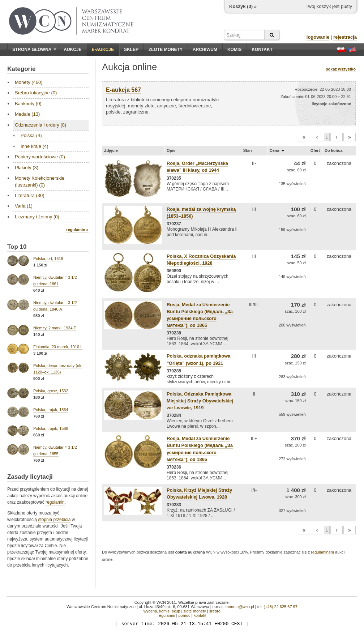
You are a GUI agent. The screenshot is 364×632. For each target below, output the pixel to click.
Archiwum (205, 50)
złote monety (194, 611)
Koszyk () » (243, 6)
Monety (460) (29, 82)
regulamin (55, 502)
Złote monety (166, 50)
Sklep (131, 50)
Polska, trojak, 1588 (51, 428)
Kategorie (21, 69)
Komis (234, 50)
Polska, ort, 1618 (48, 259)
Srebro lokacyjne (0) (36, 93)
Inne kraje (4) (35, 146)
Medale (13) (27, 114)
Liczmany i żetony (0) (37, 217)
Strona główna (34, 50)
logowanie (318, 37)
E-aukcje (103, 50)
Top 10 (17, 247)
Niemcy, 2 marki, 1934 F (55, 328)
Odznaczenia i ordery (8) (40, 125)
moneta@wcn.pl (240, 607)
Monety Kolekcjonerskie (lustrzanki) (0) (40, 181)
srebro (215, 611)
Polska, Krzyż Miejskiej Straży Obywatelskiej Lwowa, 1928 (199, 494)
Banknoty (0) (28, 104)
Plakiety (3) (27, 168)
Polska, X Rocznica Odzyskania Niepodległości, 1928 (201, 260)
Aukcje (72, 50)
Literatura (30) (30, 195)
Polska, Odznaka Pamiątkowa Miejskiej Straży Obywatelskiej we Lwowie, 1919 (200, 401)
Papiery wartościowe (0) (40, 157)
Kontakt (262, 50)
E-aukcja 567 (123, 90)
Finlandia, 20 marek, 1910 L (58, 347)
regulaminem (322, 552)
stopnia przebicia (54, 520)
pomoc (184, 615)
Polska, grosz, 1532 (51, 391)
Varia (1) (24, 206)
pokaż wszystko (341, 69)
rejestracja (345, 37)
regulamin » (77, 230)
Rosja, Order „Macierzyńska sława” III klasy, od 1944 (197, 167)
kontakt (200, 615)
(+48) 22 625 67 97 (281, 607)
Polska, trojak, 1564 (51, 410)
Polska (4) (31, 135)
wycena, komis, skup (162, 611)
